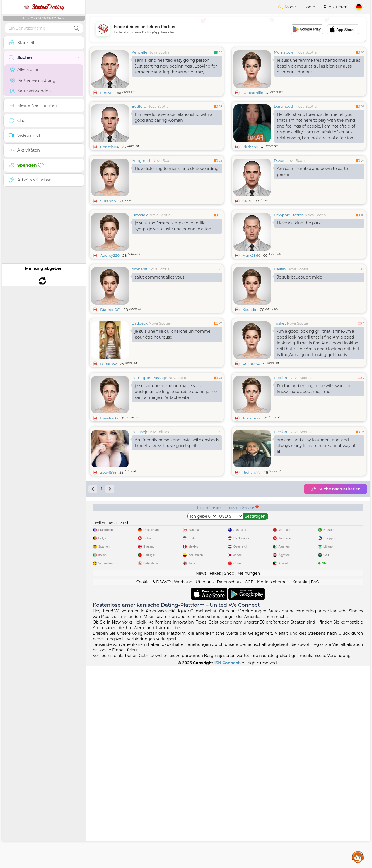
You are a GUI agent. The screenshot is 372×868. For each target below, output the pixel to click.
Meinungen (249, 776)
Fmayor (107, 93)
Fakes (215, 776)
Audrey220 (110, 298)
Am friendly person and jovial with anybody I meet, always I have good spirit (177, 529)
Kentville (139, 52)
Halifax (280, 312)
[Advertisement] (228, 29)
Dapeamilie (253, 93)
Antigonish (142, 160)
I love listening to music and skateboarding (177, 169)
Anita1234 (251, 407)
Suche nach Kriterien (336, 575)
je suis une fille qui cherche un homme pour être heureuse (172, 377)
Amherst (140, 312)
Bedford (139, 106)
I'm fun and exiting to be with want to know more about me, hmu (314, 475)
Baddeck (140, 366)
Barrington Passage (149, 464)
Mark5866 (251, 298)
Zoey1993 (108, 558)
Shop (229, 776)
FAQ (315, 784)
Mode (287, 7)
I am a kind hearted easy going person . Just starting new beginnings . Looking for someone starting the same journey (176, 66)
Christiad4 (109, 147)
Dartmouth (284, 106)
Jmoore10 (251, 504)
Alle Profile (24, 69)
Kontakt (300, 784)
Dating (44, 7)
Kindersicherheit (273, 784)
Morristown (284, 52)
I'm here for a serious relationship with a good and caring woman (174, 117)
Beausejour (142, 518)
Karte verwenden (30, 91)
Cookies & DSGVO (154, 784)
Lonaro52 (108, 407)
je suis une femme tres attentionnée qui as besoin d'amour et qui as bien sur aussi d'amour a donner (319, 66)
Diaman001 (110, 353)
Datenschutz (229, 784)
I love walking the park (299, 266)
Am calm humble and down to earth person (313, 172)
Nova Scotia (159, 52)
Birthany (250, 147)
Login (310, 7)
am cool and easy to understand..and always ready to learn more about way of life (316, 532)
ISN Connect (227, 865)
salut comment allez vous (160, 320)
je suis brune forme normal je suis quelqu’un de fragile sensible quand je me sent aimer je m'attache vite (176, 478)
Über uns (205, 784)
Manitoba (162, 518)
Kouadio (250, 353)
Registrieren (335, 7)
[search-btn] (76, 28)
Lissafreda (109, 504)
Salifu (247, 201)
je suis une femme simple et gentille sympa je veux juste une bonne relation (173, 269)
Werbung (183, 784)
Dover (279, 160)
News (201, 776)
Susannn (108, 201)
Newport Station (289, 258)
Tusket (280, 366)
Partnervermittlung (33, 80)
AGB (249, 784)
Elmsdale (140, 258)
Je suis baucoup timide (299, 320)
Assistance (358, 857)
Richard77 (252, 558)
